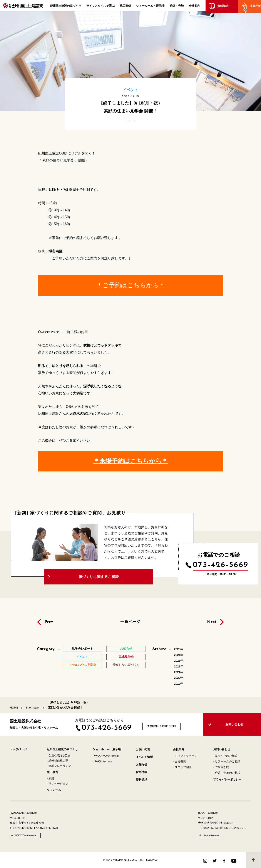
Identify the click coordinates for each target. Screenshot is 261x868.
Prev (49, 622)
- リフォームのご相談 (227, 761)
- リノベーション (58, 784)
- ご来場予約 (221, 767)
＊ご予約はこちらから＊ (131, 285)
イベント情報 (144, 757)
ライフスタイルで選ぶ (100, 7)
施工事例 (125, 7)
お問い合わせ (222, 749)
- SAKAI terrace (102, 761)
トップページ (18, 749)
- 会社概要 (179, 761)
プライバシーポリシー (227, 779)
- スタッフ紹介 (182, 767)
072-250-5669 (213, 828)
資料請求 (222, 7)
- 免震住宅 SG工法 (59, 756)
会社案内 (194, 7)
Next (212, 622)
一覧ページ (131, 622)
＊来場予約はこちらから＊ (130, 461)
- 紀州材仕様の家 (58, 761)
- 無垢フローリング (59, 766)
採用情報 (142, 772)
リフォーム (54, 790)
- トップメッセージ (185, 756)
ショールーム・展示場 (150, 7)
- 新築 (50, 778)
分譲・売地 (177, 7)
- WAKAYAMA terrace (106, 756)
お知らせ (142, 764)
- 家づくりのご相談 (225, 756)
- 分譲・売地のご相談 (227, 773)
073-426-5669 (221, 565)
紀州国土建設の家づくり (66, 7)
